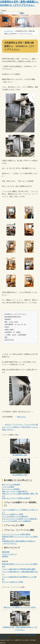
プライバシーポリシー (9, 554)
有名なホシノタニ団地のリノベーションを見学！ (20, 607)
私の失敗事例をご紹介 (20, 475)
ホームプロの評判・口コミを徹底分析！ (15, 516)
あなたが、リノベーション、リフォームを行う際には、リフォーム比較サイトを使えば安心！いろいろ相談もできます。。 (20, 427)
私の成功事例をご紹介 (20, 455)
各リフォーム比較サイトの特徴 (12, 514)
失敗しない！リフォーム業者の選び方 (15, 491)
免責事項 (5, 556)
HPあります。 (22, 417)
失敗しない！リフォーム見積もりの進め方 (16, 498)
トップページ (9, 31)
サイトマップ (4, 637)
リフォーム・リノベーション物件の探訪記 (16, 534)
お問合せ (18, 635)
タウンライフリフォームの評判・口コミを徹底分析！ (20, 519)
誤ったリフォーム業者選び (11, 489)
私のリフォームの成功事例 (11, 485)
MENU (4, 11)
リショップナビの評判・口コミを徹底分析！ (17, 521)
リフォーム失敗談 (8, 487)
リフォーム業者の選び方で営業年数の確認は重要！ (19, 569)
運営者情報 (6, 552)
